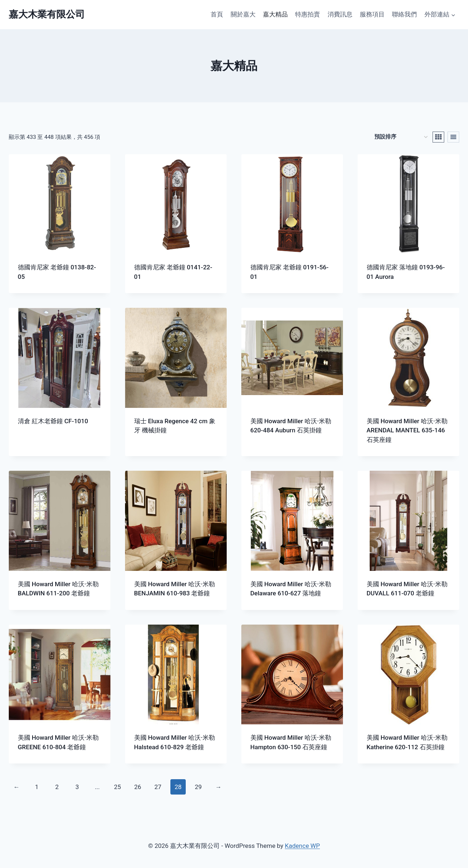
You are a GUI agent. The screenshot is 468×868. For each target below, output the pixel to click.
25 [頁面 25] (118, 787)
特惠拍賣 (307, 14)
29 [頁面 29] (198, 787)
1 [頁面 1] (37, 787)
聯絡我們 (404, 14)
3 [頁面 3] (77, 787)
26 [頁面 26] (138, 787)
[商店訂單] (401, 137)
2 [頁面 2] (57, 787)
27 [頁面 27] (158, 787)
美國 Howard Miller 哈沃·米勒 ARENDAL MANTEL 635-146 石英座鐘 (407, 430)
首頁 (217, 14)
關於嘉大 (243, 14)
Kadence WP (302, 846)
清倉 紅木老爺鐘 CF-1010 (53, 421)
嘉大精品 (275, 14)
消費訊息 (340, 14)
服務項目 (372, 14)
